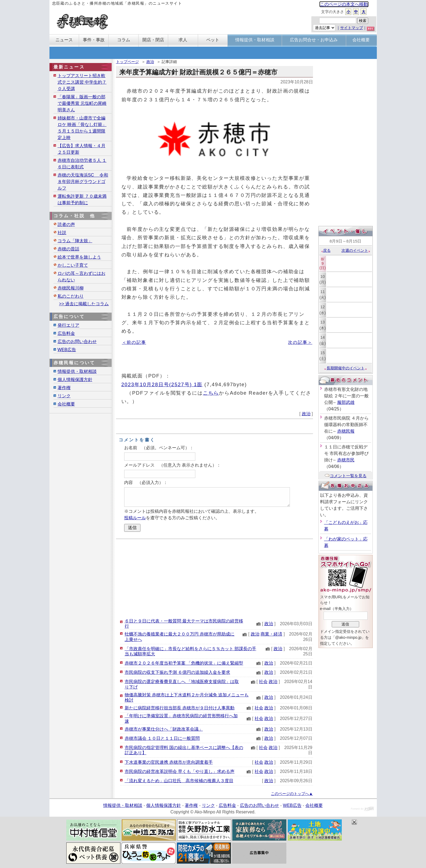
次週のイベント (356, 250)
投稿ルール (135, 518)
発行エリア (68, 325)
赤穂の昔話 (68, 249)
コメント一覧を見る (345, 476)
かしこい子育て (73, 265)
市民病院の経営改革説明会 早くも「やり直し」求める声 (180, 771)
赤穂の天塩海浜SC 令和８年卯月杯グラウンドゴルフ (83, 182)
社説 (62, 233)
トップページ (127, 62)
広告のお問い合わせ (77, 342)
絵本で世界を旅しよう (79, 257)
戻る (326, 250)
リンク (64, 396)
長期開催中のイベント (346, 368)
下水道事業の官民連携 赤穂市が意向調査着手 (169, 762)
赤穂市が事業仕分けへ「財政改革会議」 (164, 729)
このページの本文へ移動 (344, 4)
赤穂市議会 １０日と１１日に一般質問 (162, 738)
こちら (211, 393)
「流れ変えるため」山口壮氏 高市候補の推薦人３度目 (179, 781)
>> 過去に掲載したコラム (84, 304)
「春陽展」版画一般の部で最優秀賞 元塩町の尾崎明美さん (82, 103)
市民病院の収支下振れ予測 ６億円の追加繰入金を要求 (177, 672)
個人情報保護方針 (75, 380)
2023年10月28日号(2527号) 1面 (162, 384)
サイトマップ (352, 28)
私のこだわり (71, 296)
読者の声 (66, 224)
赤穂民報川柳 (71, 288)
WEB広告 (67, 350)
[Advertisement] (214, 578)
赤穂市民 (346, 460)
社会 (263, 682)
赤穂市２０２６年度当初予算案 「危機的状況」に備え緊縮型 (184, 663)
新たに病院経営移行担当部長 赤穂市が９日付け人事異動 (180, 708)
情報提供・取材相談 (77, 371)
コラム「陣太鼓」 (75, 241)
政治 (150, 62)
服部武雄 (346, 402)
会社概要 (66, 404)
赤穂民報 (346, 431)
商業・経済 (271, 634)
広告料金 (66, 333)
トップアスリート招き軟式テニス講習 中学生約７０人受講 (82, 82)
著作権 (64, 388)
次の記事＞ (300, 342)
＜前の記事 (134, 342)
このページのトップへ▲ (292, 794)
